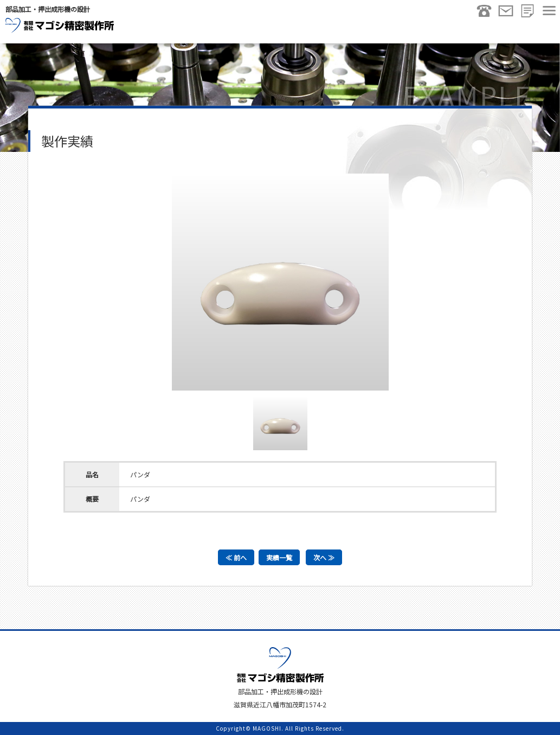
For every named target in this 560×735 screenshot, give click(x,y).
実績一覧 (279, 557)
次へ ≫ (324, 557)
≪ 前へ (236, 557)
